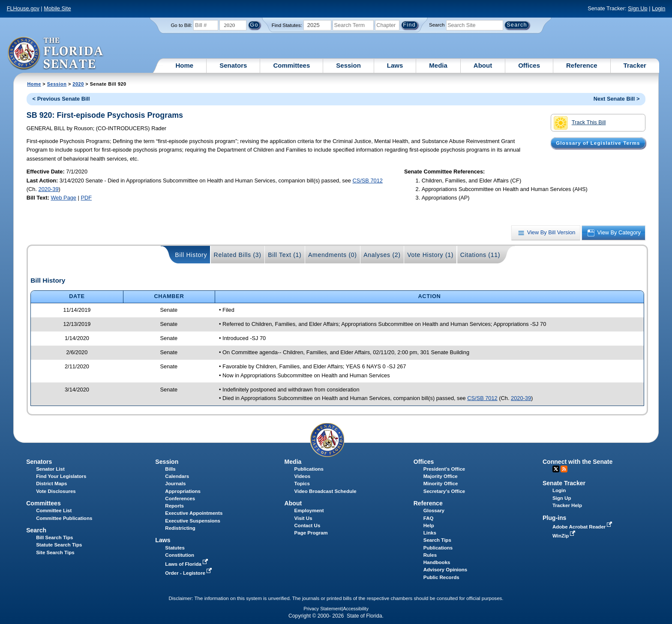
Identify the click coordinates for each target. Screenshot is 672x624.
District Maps (51, 484)
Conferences (180, 499)
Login (658, 8)
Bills (170, 469)
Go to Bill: (181, 25)
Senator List (50, 469)
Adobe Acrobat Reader (583, 527)
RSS (564, 469)
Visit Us (303, 518)
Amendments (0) (333, 255)
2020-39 (49, 189)
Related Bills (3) (238, 255)
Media (438, 65)
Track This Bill (580, 123)
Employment (309, 511)
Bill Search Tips (54, 537)
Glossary (434, 511)
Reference (582, 65)
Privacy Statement (322, 609)
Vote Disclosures (56, 491)
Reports (174, 506)
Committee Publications (64, 518)
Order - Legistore (189, 573)
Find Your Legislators (61, 476)
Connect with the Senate (577, 462)
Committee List (54, 511)
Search (437, 25)
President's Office (444, 469)
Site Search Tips (55, 552)
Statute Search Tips (59, 545)
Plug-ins (555, 518)
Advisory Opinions (445, 570)
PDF (86, 198)
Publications (309, 469)
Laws (395, 65)
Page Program (311, 533)
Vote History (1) (430, 255)
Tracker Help (567, 505)
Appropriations (183, 491)
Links (430, 533)
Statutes (175, 548)
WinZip (565, 536)
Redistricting (180, 528)
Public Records (441, 577)
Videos (303, 476)
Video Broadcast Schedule (325, 491)
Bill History (191, 255)
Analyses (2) (382, 255)
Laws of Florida (187, 564)
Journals (175, 484)
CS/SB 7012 (367, 181)
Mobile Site (57, 8)
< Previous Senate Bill (61, 99)
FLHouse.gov (23, 8)
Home (185, 65)
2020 (78, 84)
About (483, 65)
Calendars (177, 476)
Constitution (180, 555)
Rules (430, 555)
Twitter (556, 469)
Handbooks (437, 562)
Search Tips (437, 540)
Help (429, 525)
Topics (302, 484)
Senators (233, 65)
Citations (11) (480, 255)
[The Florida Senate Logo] (56, 54)
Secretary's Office (444, 491)
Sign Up (638, 8)
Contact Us (307, 525)
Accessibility (356, 609)
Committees (291, 65)
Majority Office (441, 476)
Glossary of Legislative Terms (598, 143)
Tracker (635, 65)
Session (348, 65)
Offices (529, 65)
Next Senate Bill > (617, 99)
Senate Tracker (564, 483)
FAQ (429, 518)
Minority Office (441, 484)
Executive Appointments (194, 513)
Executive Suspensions (193, 521)
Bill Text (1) (285, 255)
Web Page (63, 198)
